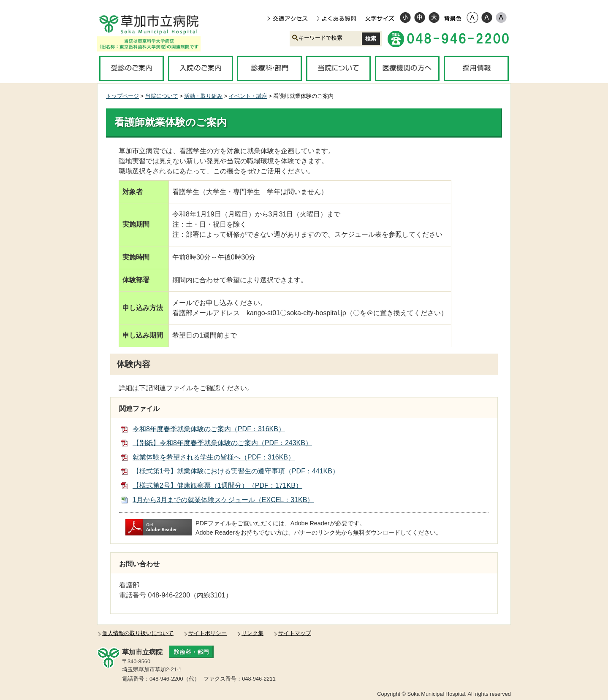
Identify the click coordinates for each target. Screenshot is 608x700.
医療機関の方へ (407, 68)
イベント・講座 (248, 96)
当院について (338, 68)
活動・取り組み (203, 96)
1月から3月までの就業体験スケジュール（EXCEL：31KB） (223, 500)
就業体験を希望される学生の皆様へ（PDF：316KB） (214, 457)
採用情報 (476, 68)
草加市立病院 (155, 24)
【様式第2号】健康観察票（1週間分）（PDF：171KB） (217, 485)
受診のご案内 (132, 68)
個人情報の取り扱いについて (138, 633)
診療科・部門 (269, 68)
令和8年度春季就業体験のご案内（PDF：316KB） (209, 429)
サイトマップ (295, 633)
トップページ (122, 96)
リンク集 (252, 633)
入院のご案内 (200, 68)
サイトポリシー (208, 633)
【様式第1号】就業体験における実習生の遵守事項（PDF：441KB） (236, 471)
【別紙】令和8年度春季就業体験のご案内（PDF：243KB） (222, 443)
